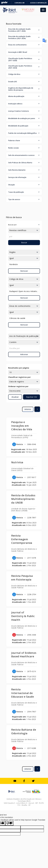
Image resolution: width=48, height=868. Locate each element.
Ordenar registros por (18, 386)
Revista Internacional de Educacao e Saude (23, 693)
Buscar (24, 242)
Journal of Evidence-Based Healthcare (24, 655)
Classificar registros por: (20, 377)
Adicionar (24, 354)
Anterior (28, 409)
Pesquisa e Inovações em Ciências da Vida (22, 426)
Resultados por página (19, 368)
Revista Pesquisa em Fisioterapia (22, 578)
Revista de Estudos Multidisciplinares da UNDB (23, 499)
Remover (24, 271)
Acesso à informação (38, 3)
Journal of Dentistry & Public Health (23, 616)
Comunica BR (20, 3)
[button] (24, 30)
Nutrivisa (17, 462)
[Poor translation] (9, 823)
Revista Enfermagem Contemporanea (22, 539)
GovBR (4, 3)
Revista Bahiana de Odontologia (24, 731)
